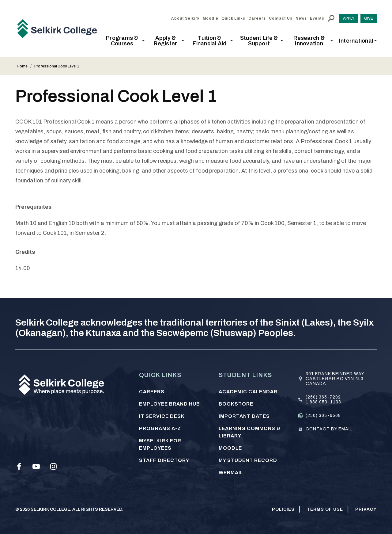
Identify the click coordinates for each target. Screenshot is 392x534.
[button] (124, 41)
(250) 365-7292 (323, 397)
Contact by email (329, 429)
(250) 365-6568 (323, 416)
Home (22, 66)
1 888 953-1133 (323, 402)
